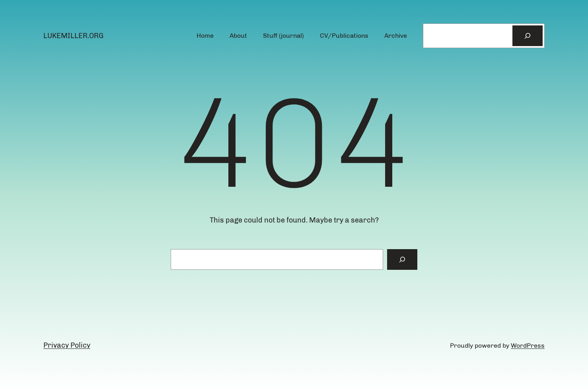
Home (205, 36)
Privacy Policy (67, 345)
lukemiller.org (73, 36)
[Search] (528, 36)
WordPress (528, 346)
